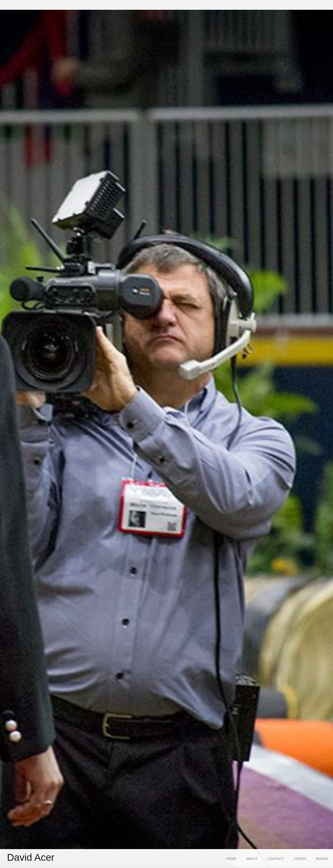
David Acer (31, 857)
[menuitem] (231, 859)
